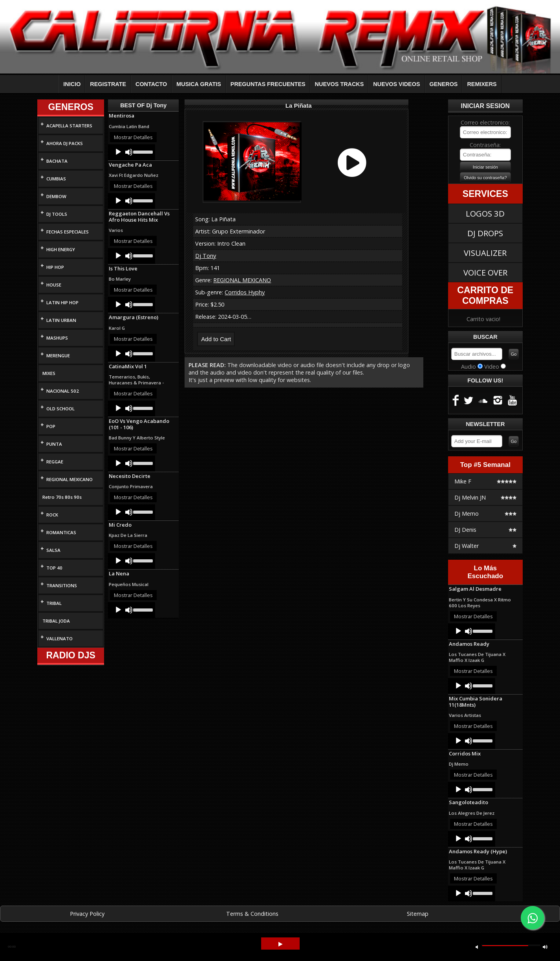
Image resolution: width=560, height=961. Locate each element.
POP (51, 426)
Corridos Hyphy (245, 292)
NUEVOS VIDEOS (396, 84)
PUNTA (54, 444)
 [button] (545, 947)
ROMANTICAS (61, 532)
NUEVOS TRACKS (339, 84)
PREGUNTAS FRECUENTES (268, 84)
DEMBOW (56, 196)
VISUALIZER (485, 253)
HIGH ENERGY (61, 249)
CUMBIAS (56, 179)
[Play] (118, 152)
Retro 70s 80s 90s (62, 497)
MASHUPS (57, 338)
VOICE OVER (485, 272)
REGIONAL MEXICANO (70, 479)
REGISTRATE (108, 84)
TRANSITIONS (62, 585)
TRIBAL (54, 603)
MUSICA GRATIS (199, 84)
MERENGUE (58, 356)
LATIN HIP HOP (62, 302)
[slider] (142, 151)
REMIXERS (482, 84)
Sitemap (418, 914)
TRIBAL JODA (56, 621)
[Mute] (129, 152)
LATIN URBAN (61, 320)
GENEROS (444, 84)
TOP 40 (54, 568)
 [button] (477, 947)
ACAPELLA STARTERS (69, 126)
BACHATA (57, 161)
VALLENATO (59, 639)
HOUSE (54, 285)
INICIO (72, 84)
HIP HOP (55, 267)
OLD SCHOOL (60, 409)
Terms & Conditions (252, 914)
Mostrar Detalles (133, 137)
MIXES (49, 373)
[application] (132, 152)
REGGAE (55, 462)
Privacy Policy (87, 914)
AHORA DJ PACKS (65, 143)
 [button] (280, 944)
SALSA (53, 550)
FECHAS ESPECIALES (68, 232)
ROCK (52, 515)
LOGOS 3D (485, 213)
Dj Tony (206, 256)
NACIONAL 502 (63, 391)
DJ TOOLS (57, 214)
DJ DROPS (485, 233)
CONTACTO (151, 84)
